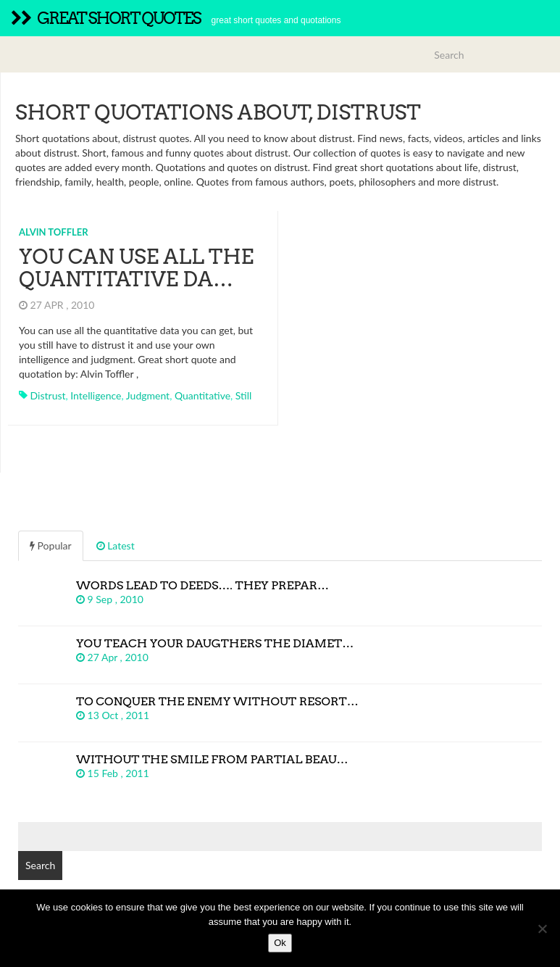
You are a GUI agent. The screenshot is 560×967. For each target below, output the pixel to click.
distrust (48, 395)
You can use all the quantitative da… (136, 268)
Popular (51, 545)
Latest (116, 545)
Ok (280, 943)
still (244, 395)
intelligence (96, 395)
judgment (148, 395)
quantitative (202, 395)
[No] (542, 929)
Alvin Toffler (54, 232)
